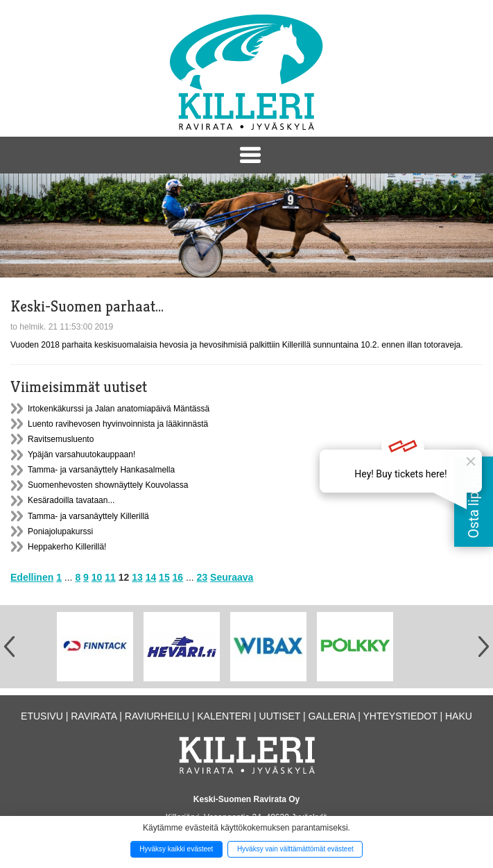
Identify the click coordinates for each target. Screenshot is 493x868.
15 (164, 577)
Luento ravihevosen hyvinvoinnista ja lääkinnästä (118, 424)
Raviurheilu (157, 716)
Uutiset (280, 716)
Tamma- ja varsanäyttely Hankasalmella (101, 470)
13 (137, 577)
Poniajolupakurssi (60, 531)
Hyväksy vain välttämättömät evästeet (295, 849)
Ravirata (94, 716)
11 (110, 577)
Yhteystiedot (400, 716)
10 (97, 577)
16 (178, 577)
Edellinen (32, 577)
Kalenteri (224, 716)
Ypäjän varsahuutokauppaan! (81, 454)
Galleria (332, 716)
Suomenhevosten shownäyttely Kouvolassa (108, 485)
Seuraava (232, 577)
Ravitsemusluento (61, 439)
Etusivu (42, 716)
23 (202, 577)
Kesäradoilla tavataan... (71, 500)
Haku (459, 716)
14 (151, 577)
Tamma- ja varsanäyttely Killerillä (88, 516)
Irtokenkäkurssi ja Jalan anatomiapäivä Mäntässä (119, 409)
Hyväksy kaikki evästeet (176, 849)
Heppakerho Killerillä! (67, 547)
